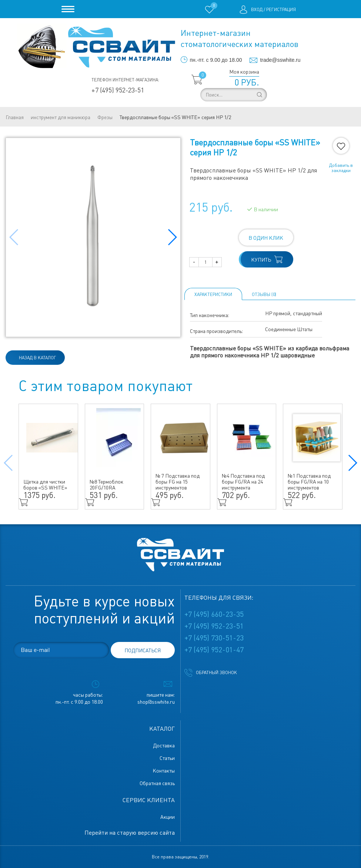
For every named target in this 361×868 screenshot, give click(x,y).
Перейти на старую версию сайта (130, 833)
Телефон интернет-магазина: (125, 80)
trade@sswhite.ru (280, 60)
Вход (257, 10)
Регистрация (281, 10)
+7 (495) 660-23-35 (214, 614)
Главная (15, 117)
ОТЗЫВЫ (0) (264, 295)
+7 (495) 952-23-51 (118, 90)
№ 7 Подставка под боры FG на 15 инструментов (178, 482)
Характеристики (213, 295)
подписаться (143, 650)
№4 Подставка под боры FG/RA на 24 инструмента (243, 482)
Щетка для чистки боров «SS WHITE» (45, 485)
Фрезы (105, 117)
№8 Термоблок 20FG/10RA (106, 485)
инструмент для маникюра (61, 117)
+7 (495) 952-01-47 (214, 650)
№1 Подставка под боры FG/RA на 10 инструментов (309, 482)
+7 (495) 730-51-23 (214, 638)
